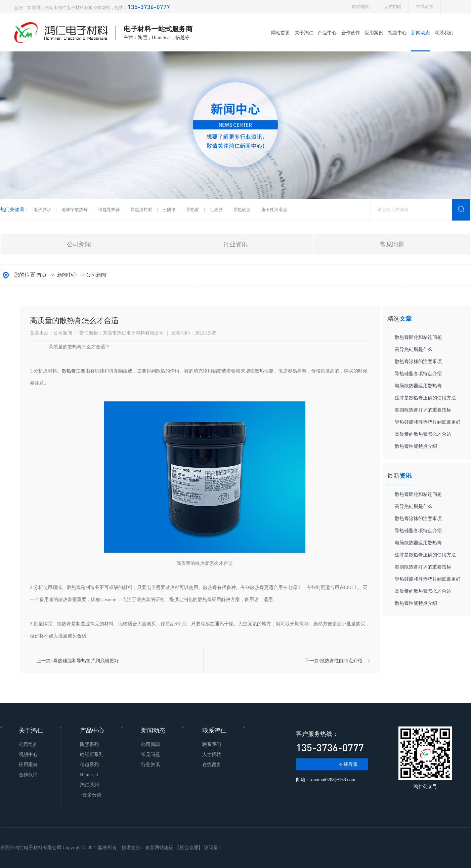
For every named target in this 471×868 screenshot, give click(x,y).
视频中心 (397, 33)
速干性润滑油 (274, 210)
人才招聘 (393, 7)
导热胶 (193, 210)
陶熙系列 (89, 744)
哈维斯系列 (92, 755)
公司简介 (28, 744)
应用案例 (374, 33)
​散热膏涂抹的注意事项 (418, 362)
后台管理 (189, 848)
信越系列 (89, 765)
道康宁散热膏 (75, 210)
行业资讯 (235, 244)
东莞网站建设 (159, 848)
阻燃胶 (216, 210)
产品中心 (327, 33)
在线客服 (348, 764)
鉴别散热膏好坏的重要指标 (423, 410)
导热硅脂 (242, 210)
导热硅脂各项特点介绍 (418, 374)
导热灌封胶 (141, 210)
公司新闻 (79, 244)
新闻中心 (67, 275)
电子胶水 (42, 210)
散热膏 (69, 371)
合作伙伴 (351, 33)
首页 (42, 275)
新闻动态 (421, 33)
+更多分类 (91, 795)
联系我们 (444, 33)
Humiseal (89, 775)
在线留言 (425, 7)
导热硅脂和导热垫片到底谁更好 (86, 661)
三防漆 (169, 210)
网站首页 (281, 33)
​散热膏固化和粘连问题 (418, 337)
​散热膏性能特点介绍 (341, 661)
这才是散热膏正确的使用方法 (425, 398)
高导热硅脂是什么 (414, 349)
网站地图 (361, 7)
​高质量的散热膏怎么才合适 (423, 434)
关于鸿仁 (304, 33)
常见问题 (392, 244)
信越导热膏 (109, 210)
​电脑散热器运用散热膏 (418, 386)
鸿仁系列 (89, 785)
